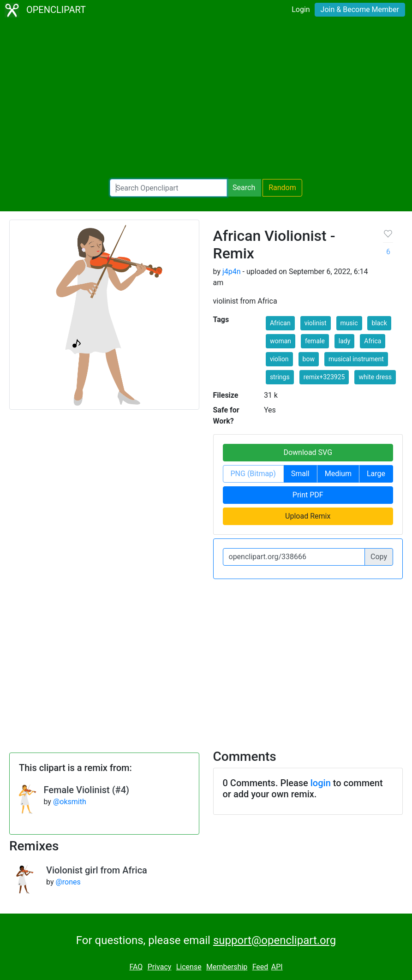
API (277, 967)
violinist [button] (316, 323)
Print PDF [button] (308, 495)
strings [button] (280, 377)
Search (244, 188)
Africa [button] (373, 341)
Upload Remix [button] (308, 516)
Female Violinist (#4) (86, 790)
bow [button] (309, 359)
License (189, 967)
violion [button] (279, 359)
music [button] (349, 323)
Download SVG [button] (308, 452)
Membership (227, 967)
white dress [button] (375, 377)
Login (301, 9)
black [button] (379, 323)
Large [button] (376, 474)
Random (282, 188)
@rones (68, 882)
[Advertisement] (206, 100)
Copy (379, 557)
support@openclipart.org (275, 940)
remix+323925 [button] (324, 377)
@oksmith (70, 802)
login (321, 783)
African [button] (280, 323)
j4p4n (232, 272)
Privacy (160, 967)
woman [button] (281, 341)
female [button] (315, 341)
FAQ (136, 967)
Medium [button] (338, 474)
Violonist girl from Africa (97, 870)
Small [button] (300, 474)
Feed (260, 967)
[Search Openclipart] (168, 188)
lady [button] (345, 341)
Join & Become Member (360, 9)
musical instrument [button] (356, 359)
